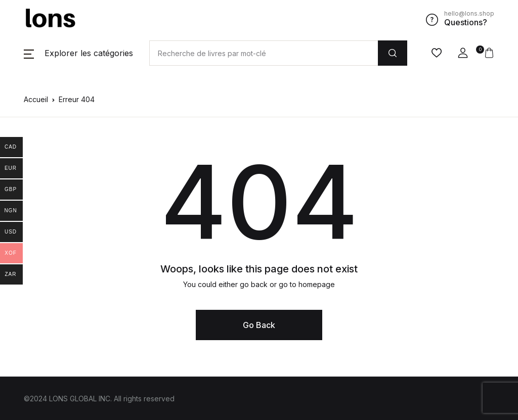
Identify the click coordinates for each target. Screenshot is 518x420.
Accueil (36, 99)
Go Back (259, 325)
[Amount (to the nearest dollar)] (264, 53)
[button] (78, 53)
